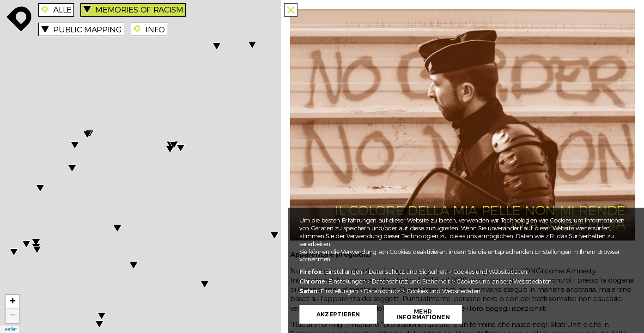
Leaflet (9, 329)
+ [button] (13, 302)
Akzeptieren (338, 314)
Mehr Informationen (423, 314)
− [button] (13, 316)
